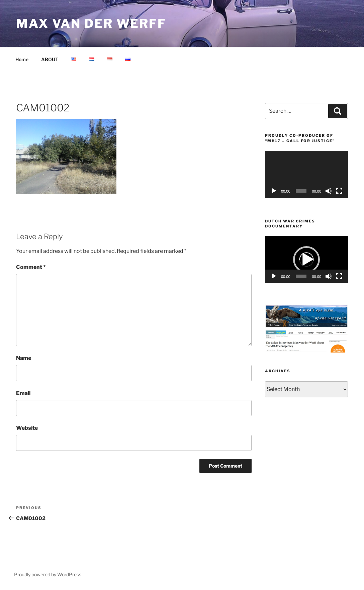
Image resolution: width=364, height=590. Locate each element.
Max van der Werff (91, 23)
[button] (306, 260)
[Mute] (329, 191)
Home (22, 59)
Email (23, 393)
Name (24, 358)
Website (27, 428)
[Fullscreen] (339, 191)
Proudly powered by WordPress (48, 574)
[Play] (274, 191)
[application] (306, 174)
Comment (31, 267)
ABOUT (50, 59)
